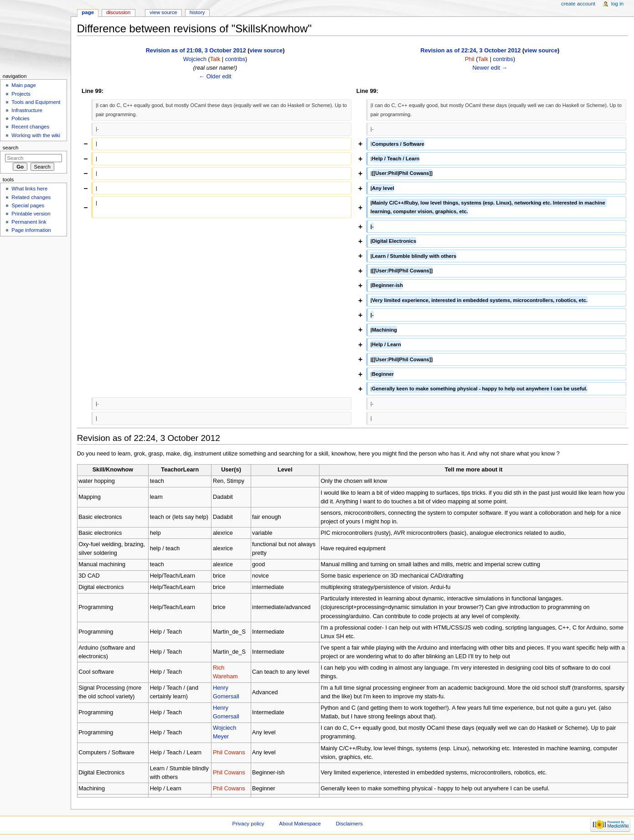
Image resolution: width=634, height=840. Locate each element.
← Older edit (215, 77)
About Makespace (300, 824)
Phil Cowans (229, 753)
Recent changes (30, 127)
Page (88, 12)
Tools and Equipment (36, 102)
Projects (21, 94)
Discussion (118, 12)
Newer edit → (490, 68)
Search (11, 148)
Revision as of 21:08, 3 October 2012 (196, 51)
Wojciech (195, 59)
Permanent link (29, 222)
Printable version (31, 214)
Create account (578, 4)
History (197, 12)
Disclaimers (349, 824)
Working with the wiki (36, 135)
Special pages (28, 205)
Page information (31, 230)
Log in (617, 4)
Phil (470, 59)
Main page (24, 85)
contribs (235, 59)
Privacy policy (248, 824)
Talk (215, 59)
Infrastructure (27, 110)
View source (163, 12)
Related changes (31, 197)
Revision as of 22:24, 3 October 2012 (471, 51)
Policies (20, 118)
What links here (29, 189)
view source (266, 51)
